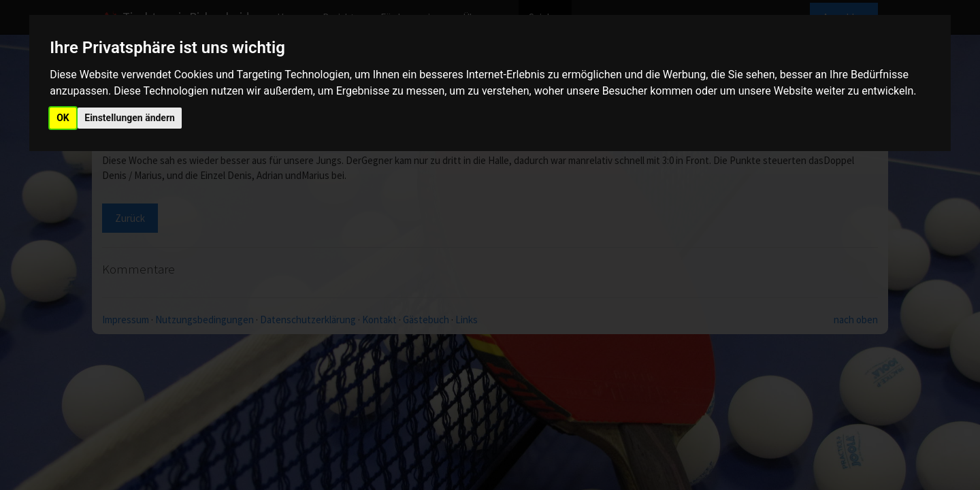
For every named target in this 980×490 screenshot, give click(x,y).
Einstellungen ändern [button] (130, 118)
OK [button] (63, 118)
